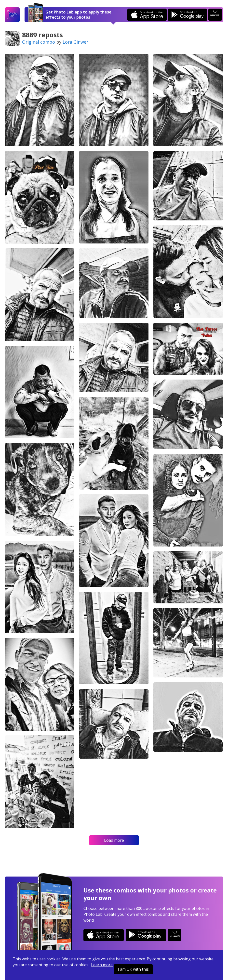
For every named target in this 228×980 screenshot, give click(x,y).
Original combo (39, 42)
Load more (114, 840)
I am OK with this (133, 969)
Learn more (102, 965)
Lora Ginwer (75, 42)
